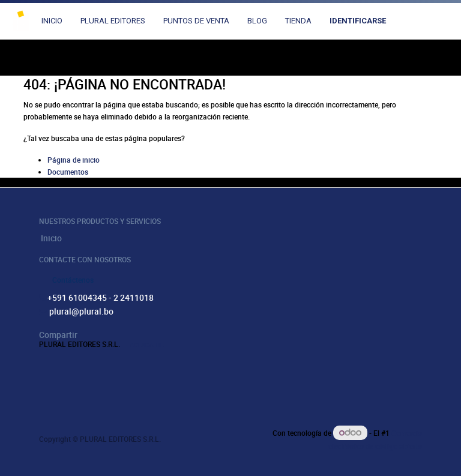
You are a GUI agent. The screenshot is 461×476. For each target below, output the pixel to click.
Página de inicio (74, 160)
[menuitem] (52, 21)
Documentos (68, 172)
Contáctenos (73, 280)
